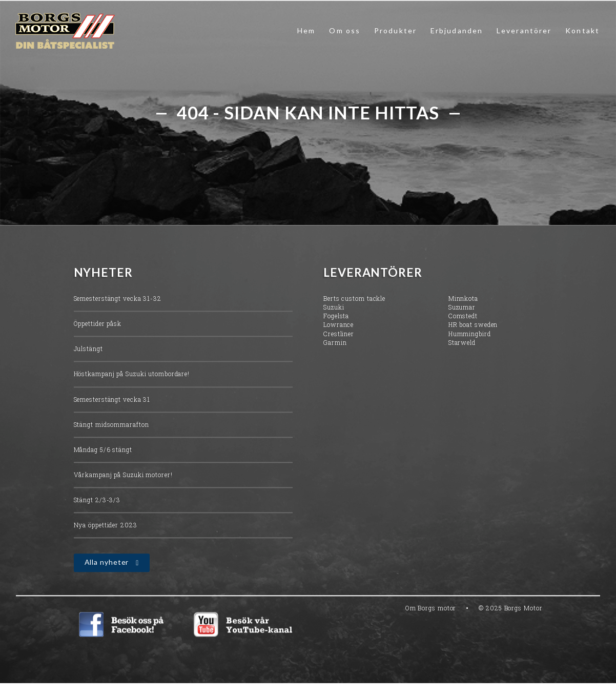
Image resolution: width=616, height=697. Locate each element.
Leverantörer (524, 30)
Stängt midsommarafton (111, 426)
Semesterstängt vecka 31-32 (118, 300)
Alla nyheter (107, 563)
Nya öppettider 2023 (106, 526)
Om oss (345, 30)
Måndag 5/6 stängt (103, 451)
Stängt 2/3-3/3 (97, 501)
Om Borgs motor (431, 609)
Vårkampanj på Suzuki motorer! (123, 476)
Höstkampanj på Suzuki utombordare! (132, 375)
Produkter (395, 30)
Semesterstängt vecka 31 (112, 400)
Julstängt (88, 350)
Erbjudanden (457, 30)
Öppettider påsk (98, 325)
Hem (306, 30)
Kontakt (582, 30)
